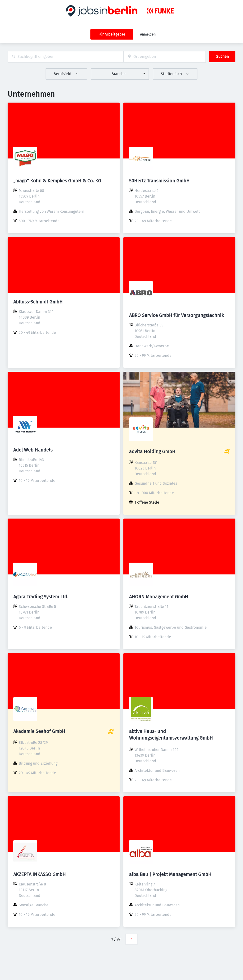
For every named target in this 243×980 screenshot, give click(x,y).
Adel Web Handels (33, 450)
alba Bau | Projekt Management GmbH (170, 874)
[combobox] (66, 57)
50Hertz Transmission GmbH (159, 181)
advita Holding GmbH (152, 452)
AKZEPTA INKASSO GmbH (40, 874)
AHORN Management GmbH (159, 597)
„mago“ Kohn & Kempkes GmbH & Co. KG (57, 181)
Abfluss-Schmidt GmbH (38, 302)
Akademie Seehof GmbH (39, 731)
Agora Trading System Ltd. (41, 597)
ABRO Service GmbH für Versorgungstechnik (176, 315)
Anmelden (148, 34)
